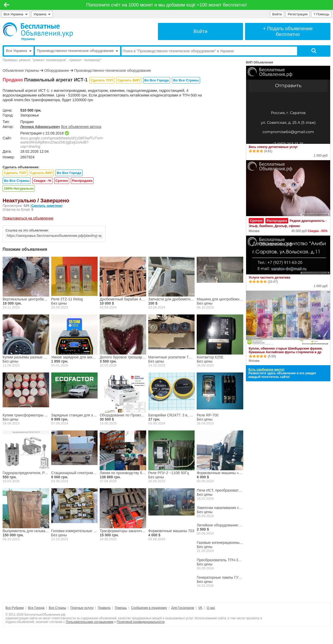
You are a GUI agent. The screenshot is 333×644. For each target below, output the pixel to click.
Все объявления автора (81, 127)
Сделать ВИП (129, 80)
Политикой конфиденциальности (141, 622)
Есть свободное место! (266, 370)
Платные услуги (82, 608)
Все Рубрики (15, 608)
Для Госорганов (182, 608)
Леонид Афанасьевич (40, 127)
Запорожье (30, 115)
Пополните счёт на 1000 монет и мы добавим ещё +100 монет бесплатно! (166, 5)
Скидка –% (42, 181)
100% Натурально (19, 188)
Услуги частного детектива (269, 278)
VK (200, 608)
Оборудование (57, 70)
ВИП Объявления (260, 62)
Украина (42, 14)
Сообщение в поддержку (149, 608)
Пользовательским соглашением (90, 622)
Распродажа (82, 181)
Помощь (121, 608)
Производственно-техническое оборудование (113, 70)
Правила (104, 608)
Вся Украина (16, 14)
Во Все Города (157, 80)
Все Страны (57, 608)
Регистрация (298, 14)
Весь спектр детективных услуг (273, 147)
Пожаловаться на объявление (28, 218)
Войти (277, 14)
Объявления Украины (21, 70)
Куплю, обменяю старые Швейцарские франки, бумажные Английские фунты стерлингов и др (286, 350)
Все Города (36, 608)
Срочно (62, 181)
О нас (211, 608)
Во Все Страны (186, 80)
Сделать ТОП (102, 80)
